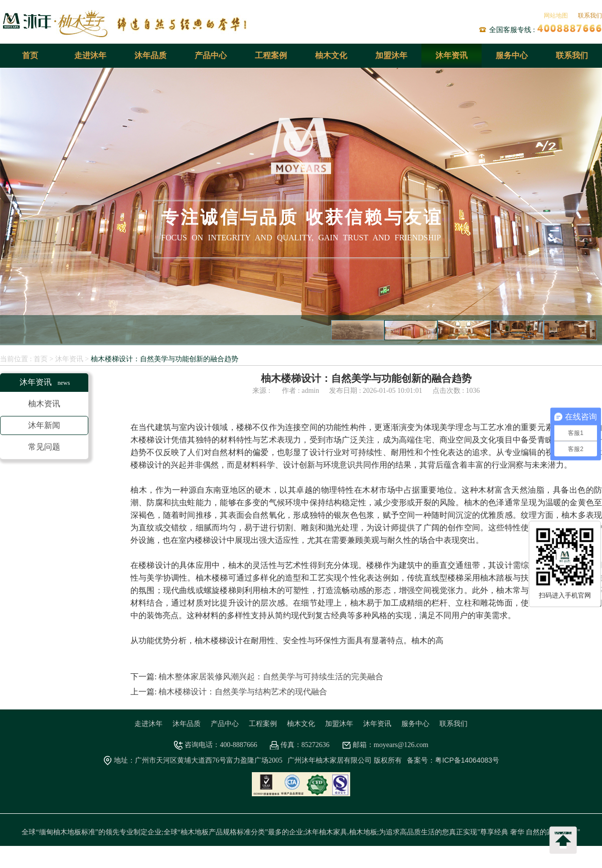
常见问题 (44, 447)
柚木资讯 (44, 404)
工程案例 (271, 55)
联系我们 (590, 16)
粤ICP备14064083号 (467, 760)
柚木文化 (331, 55)
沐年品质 (150, 55)
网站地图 (556, 16)
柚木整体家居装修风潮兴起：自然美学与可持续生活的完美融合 (271, 677)
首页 (30, 55)
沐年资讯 (452, 55)
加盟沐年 (391, 55)
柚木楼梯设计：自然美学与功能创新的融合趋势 (165, 359)
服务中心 (512, 55)
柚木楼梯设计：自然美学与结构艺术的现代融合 (243, 692)
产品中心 (211, 55)
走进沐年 (90, 55)
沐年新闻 (44, 425)
